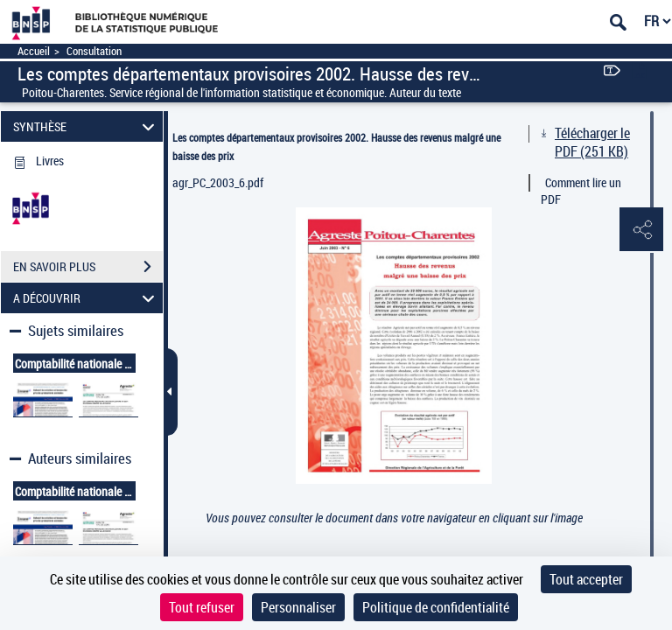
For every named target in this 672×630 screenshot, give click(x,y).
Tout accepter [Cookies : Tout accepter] (586, 579)
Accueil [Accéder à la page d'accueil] (34, 51)
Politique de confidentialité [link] (436, 607)
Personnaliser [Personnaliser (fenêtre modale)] (298, 607)
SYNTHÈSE (87, 126)
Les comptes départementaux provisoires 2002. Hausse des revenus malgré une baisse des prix (336, 147)
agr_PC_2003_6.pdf (218, 182)
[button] (641, 230)
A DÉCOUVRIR (87, 298)
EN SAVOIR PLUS (88, 267)
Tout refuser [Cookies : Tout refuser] (202, 607)
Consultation (94, 51)
